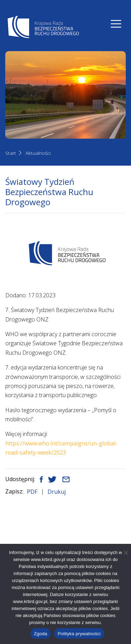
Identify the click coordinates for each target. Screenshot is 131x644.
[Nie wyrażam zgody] (126, 553)
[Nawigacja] (116, 24)
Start (11, 153)
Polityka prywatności (79, 634)
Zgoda (41, 634)
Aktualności (38, 153)
